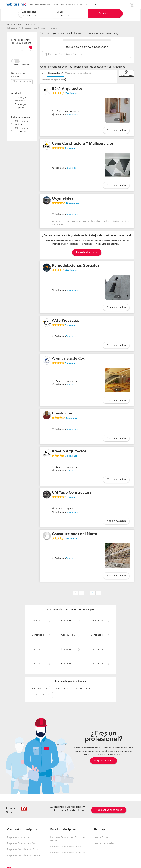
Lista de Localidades (104, 844)
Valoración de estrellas (77, 73)
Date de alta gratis (87, 252)
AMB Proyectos (65, 321)
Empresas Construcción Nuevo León (68, 853)
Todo (31, 50)
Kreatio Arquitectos (69, 451)
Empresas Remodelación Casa (22, 850)
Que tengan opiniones (21, 99)
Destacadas (54, 73)
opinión (70, 325)
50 (22, 50)
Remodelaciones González (76, 266)
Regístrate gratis (104, 761)
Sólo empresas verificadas (22, 123)
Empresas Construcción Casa (22, 844)
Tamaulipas (54, 28)
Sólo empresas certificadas (22, 130)
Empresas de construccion (34, 28)
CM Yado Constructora (72, 493)
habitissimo (12, 28)
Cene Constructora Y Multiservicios (83, 144)
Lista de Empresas (103, 838)
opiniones (71, 93)
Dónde (60, 12)
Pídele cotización (116, 130)
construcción (39, 689)
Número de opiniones (53, 80)
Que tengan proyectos (21, 106)
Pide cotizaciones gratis (109, 810)
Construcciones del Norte (74, 534)
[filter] (22, 47)
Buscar (105, 14)
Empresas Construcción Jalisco (66, 847)
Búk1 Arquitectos (67, 89)
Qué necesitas (29, 12)
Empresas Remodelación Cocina (23, 856)
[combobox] (36, 14)
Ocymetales (63, 199)
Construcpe (62, 413)
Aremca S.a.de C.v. (68, 359)
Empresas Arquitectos (18, 838)
